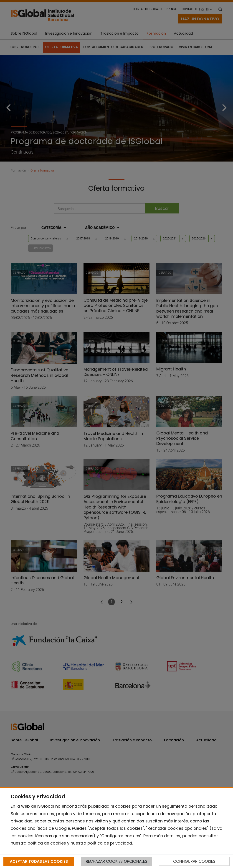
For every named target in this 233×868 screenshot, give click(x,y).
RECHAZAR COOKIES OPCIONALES (116, 861)
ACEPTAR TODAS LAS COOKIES (39, 861)
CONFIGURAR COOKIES (194, 861)
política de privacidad (110, 843)
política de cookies (47, 843)
